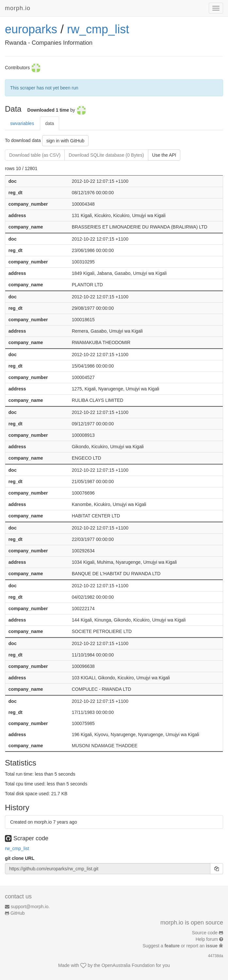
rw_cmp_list (98, 29)
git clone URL (20, 858)
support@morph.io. (30, 907)
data (49, 123)
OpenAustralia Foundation (128, 965)
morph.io (18, 8)
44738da (216, 956)
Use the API (164, 155)
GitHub (18, 913)
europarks (31, 29)
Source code (205, 933)
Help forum (207, 939)
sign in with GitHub (65, 141)
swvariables (22, 123)
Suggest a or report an (181, 946)
